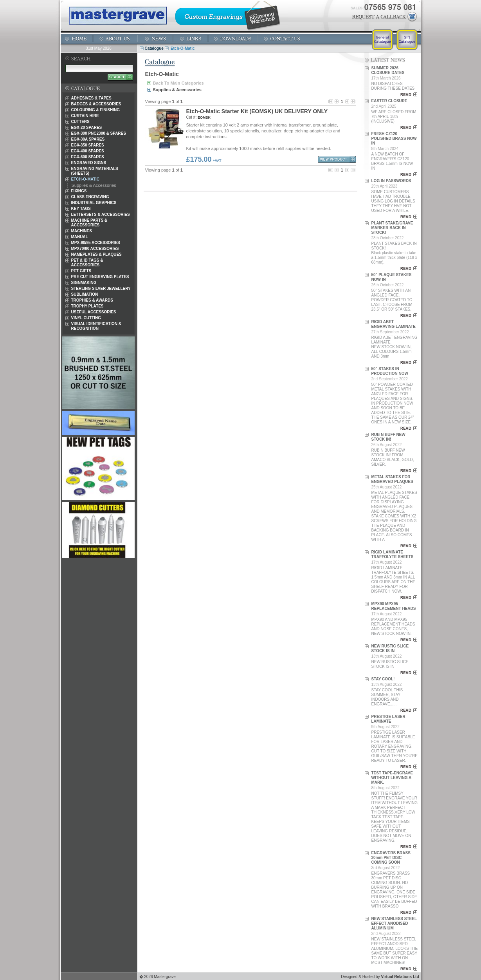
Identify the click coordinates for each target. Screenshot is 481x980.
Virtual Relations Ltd (400, 977)
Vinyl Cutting (86, 318)
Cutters (80, 122)
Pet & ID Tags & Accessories (87, 263)
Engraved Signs (89, 163)
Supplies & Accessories (94, 185)
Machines (82, 231)
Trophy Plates (87, 306)
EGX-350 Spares (88, 145)
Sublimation (85, 294)
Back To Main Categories (178, 83)
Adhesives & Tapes (91, 98)
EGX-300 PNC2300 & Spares (99, 133)
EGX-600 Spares (88, 157)
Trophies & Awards (92, 300)
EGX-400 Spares (88, 151)
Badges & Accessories (96, 104)
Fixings (79, 191)
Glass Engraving (90, 197)
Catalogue (154, 48)
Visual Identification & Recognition (96, 326)
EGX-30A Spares (88, 139)
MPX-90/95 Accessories (96, 243)
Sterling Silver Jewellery (101, 288)
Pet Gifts (81, 271)
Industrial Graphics (94, 203)
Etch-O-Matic (86, 179)
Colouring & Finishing (95, 110)
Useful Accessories (94, 312)
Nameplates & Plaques (96, 254)
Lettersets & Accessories (101, 214)
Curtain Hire (85, 116)
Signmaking (84, 283)
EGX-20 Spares (87, 127)
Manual (80, 237)
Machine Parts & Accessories (89, 223)
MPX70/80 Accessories (95, 249)
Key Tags (81, 209)
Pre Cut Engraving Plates (100, 277)
